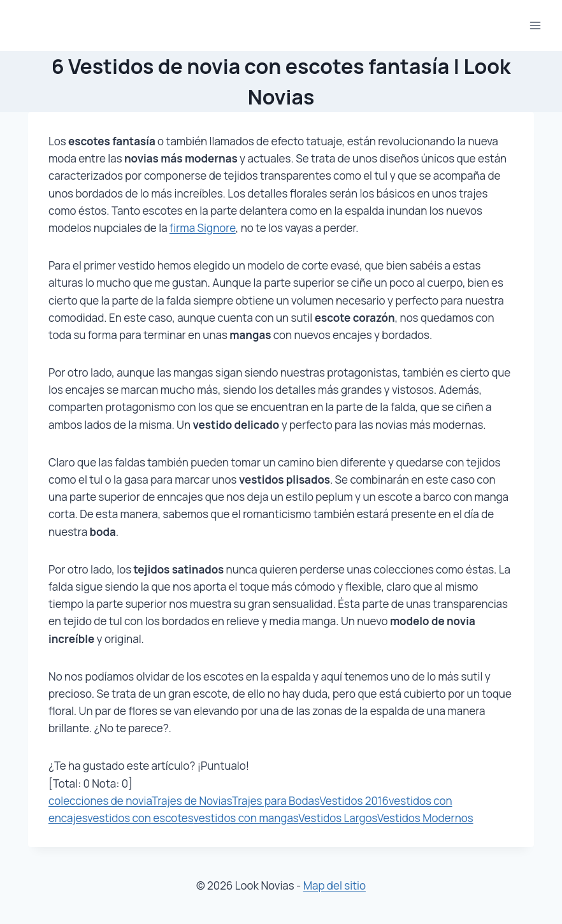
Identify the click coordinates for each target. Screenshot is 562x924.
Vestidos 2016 (354, 801)
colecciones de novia (100, 801)
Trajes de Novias (192, 801)
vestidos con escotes (140, 818)
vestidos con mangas (246, 818)
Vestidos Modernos (425, 818)
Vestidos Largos (338, 818)
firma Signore (203, 228)
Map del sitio (335, 885)
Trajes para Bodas (276, 801)
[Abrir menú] (535, 25)
